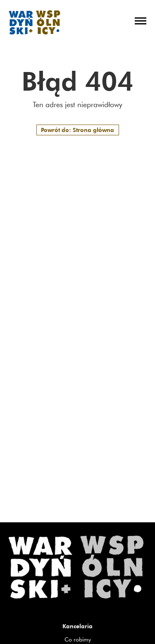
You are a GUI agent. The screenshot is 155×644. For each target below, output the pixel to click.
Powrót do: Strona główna (77, 130)
